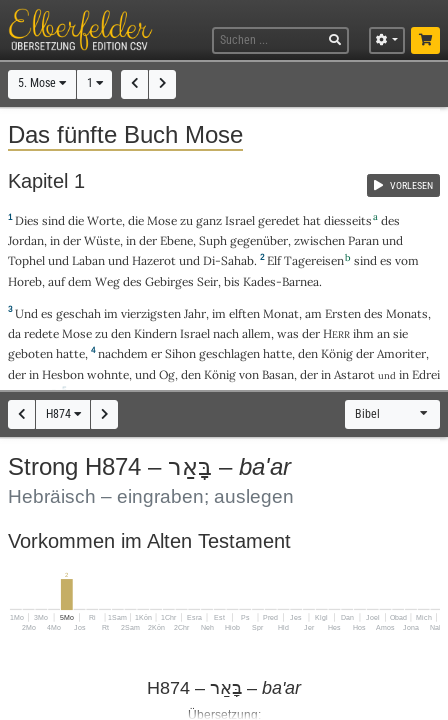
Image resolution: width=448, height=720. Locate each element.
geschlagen (229, 353)
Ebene (176, 240)
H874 (63, 414)
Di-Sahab (228, 260)
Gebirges (169, 281)
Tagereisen (314, 260)
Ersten (343, 313)
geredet (279, 220)
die (136, 220)
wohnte (108, 374)
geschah (78, 313)
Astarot (354, 374)
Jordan (26, 240)
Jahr (195, 313)
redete (41, 333)
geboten (30, 353)
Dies (27, 220)
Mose (162, 220)
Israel (240, 220)
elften (244, 313)
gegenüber (259, 240)
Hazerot (154, 260)
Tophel (26, 260)
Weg (107, 281)
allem (256, 333)
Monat (281, 313)
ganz (209, 220)
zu (186, 220)
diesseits (348, 220)
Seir (207, 281)
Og (167, 374)
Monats (407, 313)
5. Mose (42, 83)
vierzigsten (151, 313)
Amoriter (401, 353)
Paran (363, 240)
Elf (274, 260)
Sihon (180, 353)
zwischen (319, 240)
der (17, 374)
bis (232, 281)
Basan (278, 374)
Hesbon (63, 374)
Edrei (426, 374)
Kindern (155, 333)
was (288, 333)
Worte (104, 220)
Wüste (102, 240)
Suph (213, 240)
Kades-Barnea (281, 281)
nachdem (123, 353)
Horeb (25, 281)
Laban (88, 260)
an (383, 333)
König (337, 353)
